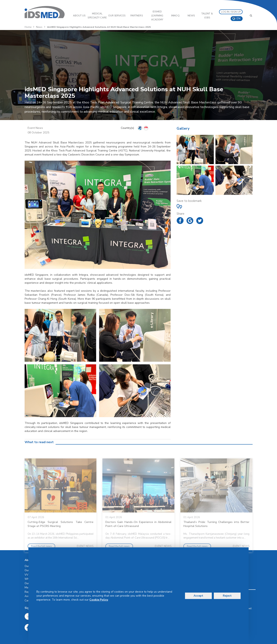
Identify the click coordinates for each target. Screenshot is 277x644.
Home (28, 27)
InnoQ (175, 16)
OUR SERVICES (117, 16)
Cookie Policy (99, 600)
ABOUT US (79, 16)
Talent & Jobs (207, 16)
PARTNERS (137, 16)
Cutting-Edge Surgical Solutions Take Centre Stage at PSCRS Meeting (61, 535)
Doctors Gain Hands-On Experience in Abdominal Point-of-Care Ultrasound (138, 535)
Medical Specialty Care (97, 16)
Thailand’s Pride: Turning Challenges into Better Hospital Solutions (216, 535)
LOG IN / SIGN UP (231, 12)
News (191, 16)
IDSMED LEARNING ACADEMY (157, 16)
